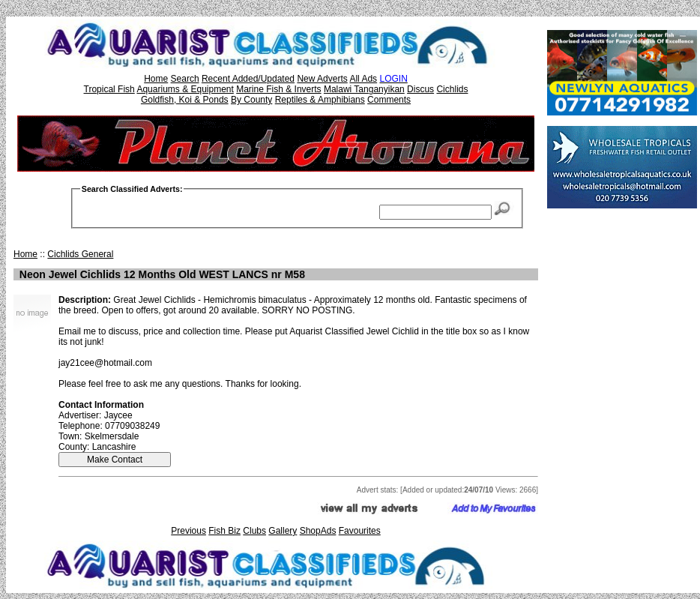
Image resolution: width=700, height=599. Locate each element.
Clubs (254, 531)
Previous (188, 531)
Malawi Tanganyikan (364, 89)
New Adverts (322, 79)
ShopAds (318, 531)
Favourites (360, 531)
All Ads (363, 79)
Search (185, 79)
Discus (420, 89)
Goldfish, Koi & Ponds (185, 100)
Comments (389, 100)
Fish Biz (224, 531)
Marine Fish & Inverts (278, 89)
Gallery (283, 531)
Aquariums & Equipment (185, 89)
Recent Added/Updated (248, 79)
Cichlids (452, 89)
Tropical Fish (109, 89)
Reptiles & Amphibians (320, 100)
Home (156, 79)
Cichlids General (80, 254)
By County (251, 100)
